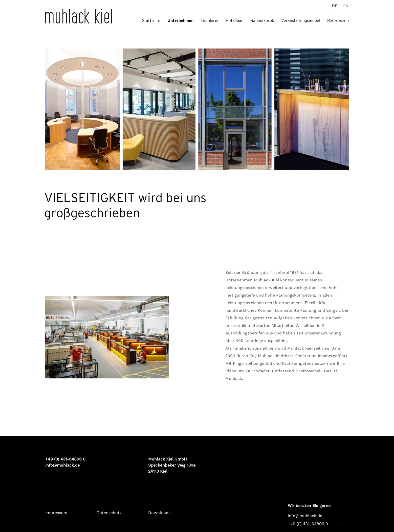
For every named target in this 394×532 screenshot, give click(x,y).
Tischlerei (209, 21)
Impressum (56, 513)
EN (346, 6)
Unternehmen (180, 21)
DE (335, 6)
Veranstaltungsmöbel (301, 21)
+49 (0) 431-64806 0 (308, 524)
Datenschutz (109, 513)
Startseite (151, 21)
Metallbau (234, 21)
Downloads (159, 513)
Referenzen (338, 21)
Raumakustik (262, 21)
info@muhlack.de (62, 465)
